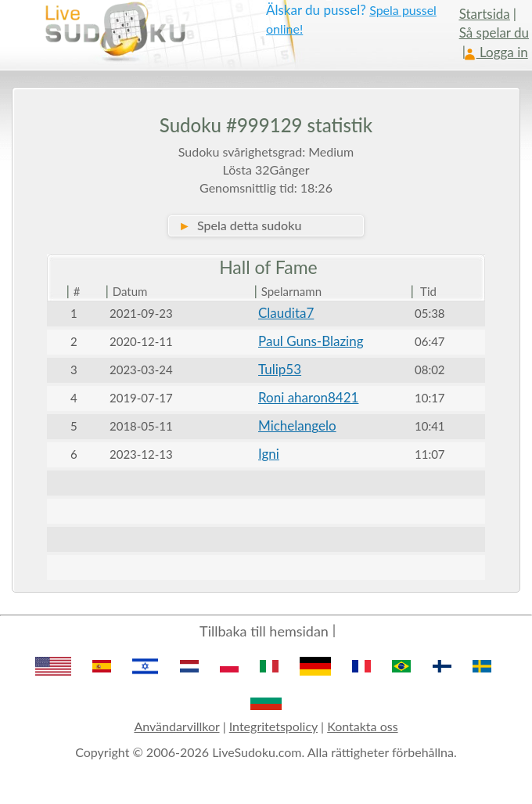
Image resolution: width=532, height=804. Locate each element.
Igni (269, 454)
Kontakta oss (362, 726)
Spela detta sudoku (240, 225)
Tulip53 (280, 369)
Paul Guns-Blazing (311, 341)
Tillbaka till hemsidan (264, 631)
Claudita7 (286, 313)
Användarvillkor (176, 726)
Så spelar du (494, 32)
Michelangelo (297, 425)
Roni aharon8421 (308, 397)
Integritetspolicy (273, 726)
